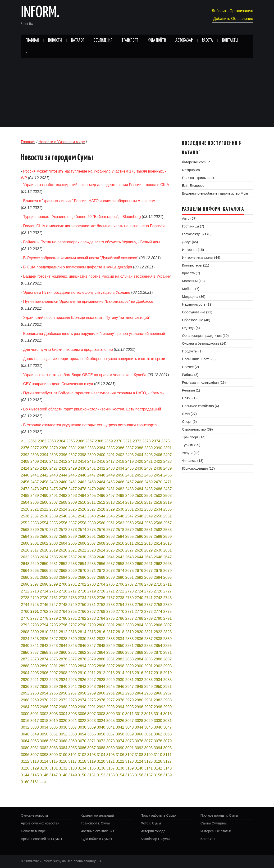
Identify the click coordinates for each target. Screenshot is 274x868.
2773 (149, 612)
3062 (158, 734)
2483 (130, 489)
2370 (118, 441)
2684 (63, 577)
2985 (35, 707)
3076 (139, 741)
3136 (101, 768)
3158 (158, 775)
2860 (63, 652)
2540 (63, 516)
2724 (139, 591)
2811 (54, 632)
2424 (25, 468)
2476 (63, 489)
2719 (91, 591)
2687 (91, 577)
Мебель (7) (191, 289)
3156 (139, 775)
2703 (91, 584)
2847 (91, 646)
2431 (91, 468)
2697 (35, 584)
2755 (130, 605)
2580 (139, 530)
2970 (44, 700)
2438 (158, 468)
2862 (82, 652)
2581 (149, 530)
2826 (44, 639)
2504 (25, 502)
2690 (120, 577)
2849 (110, 646)
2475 (54, 489)
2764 (63, 612)
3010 (120, 714)
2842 (44, 646)
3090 (120, 748)
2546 (120, 516)
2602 (44, 543)
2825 (35, 639)
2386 (120, 448)
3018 (44, 721)
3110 (158, 755)
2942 (82, 687)
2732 (63, 598)
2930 (120, 680)
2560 (101, 523)
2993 (110, 707)
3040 (101, 727)
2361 (33, 441)
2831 (91, 639)
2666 (44, 571)
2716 (63, 591)
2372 (137, 441)
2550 (158, 516)
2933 (149, 680)
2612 (139, 543)
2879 (91, 659)
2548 (139, 516)
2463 (91, 482)
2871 (168, 652)
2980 (139, 700)
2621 (73, 550)
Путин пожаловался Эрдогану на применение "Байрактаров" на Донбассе (88, 301)
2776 (25, 618)
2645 (149, 557)
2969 (35, 700)
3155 (130, 775)
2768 (101, 612)
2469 (149, 482)
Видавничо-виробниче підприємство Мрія (215, 193)
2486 (158, 489)
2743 (168, 598)
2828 (63, 639)
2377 (35, 448)
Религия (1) (191, 390)
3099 (54, 755)
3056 (101, 734)
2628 (139, 550)
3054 (82, 734)
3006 (82, 714)
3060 (139, 734)
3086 (82, 748)
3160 (25, 782)
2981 (149, 700)
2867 (130, 652)
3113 (35, 761)
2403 (130, 455)
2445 (73, 475)
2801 (110, 625)
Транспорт (130, 40)
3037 (73, 727)
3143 (168, 768)
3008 (101, 714)
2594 (120, 536)
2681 (35, 577)
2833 (110, 639)
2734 (82, 598)
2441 (35, 475)
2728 (25, 598)
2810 (44, 632)
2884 (139, 659)
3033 (35, 727)
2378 (44, 448)
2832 (101, 639)
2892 (63, 666)
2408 (25, 461)
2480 (101, 489)
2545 (110, 516)
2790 (158, 618)
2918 (158, 673)
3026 (120, 721)
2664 (25, 571)
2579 (130, 530)
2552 (25, 523)
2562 (120, 523)
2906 (44, 673)
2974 (82, 700)
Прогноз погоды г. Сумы (219, 815)
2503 (168, 496)
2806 (158, 625)
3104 (101, 755)
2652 (63, 564)
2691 (130, 577)
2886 (158, 659)
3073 (110, 741)
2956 (63, 693)
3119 (91, 761)
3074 (120, 741)
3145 (35, 775)
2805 (149, 625)
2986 (44, 707)
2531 (130, 509)
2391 (168, 448)
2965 (149, 693)
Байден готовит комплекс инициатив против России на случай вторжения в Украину (97, 276)
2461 (73, 482)
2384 (101, 448)
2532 (139, 509)
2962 (120, 693)
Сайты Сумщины (214, 823)
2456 (25, 482)
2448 (101, 475)
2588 (63, 536)
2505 (35, 502)
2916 (139, 673)
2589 (73, 536)
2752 (101, 605)
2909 (73, 673)
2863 (91, 652)
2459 (54, 482)
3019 (54, 721)
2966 (158, 693)
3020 (63, 721)
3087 (91, 748)
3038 (82, 727)
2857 (35, 652)
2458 (44, 482)
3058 (120, 734)
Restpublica (191, 170)
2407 (168, 455)
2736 (101, 598)
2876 (63, 659)
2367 (90, 441)
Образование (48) (196, 320)
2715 (54, 591)
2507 (54, 502)
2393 (35, 455)
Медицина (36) (194, 297)
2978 (120, 700)
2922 (44, 680)
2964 (139, 693)
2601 (35, 543)
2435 (130, 468)
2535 (168, 509)
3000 (25, 714)
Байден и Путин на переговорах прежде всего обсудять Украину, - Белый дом (91, 242)
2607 (91, 543)
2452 (139, 475)
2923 (54, 680)
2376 (25, 448)
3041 (110, 727)
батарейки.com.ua (196, 162)
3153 (110, 775)
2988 (63, 707)
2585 (35, 536)
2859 (54, 652)
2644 (139, 557)
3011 (130, 714)
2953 (35, 693)
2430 (82, 468)
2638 (82, 557)
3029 (149, 721)
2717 (73, 591)
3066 (44, 741)
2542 (82, 516)
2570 (44, 530)
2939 (54, 687)
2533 (149, 509)
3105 (110, 755)
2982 (158, 700)
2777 (35, 618)
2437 (149, 468)
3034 (44, 727)
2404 (139, 455)
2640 (101, 557)
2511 (91, 502)
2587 (54, 536)
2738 (120, 598)
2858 (44, 652)
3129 (35, 768)
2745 (35, 605)
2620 (63, 550)
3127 (168, 761)
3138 (120, 768)
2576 (101, 530)
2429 (73, 468)
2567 (168, 523)
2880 (101, 659)
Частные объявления (98, 831)
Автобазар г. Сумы (155, 839)
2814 (82, 632)
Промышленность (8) (199, 359)
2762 (44, 612)
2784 (101, 618)
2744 (25, 605)
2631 (168, 550)
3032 (25, 727)
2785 (110, 618)
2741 (149, 598)
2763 (54, 612)
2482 (120, 489)
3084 (63, 748)
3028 (139, 721)
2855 (168, 646)
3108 (139, 755)
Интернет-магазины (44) (201, 258)
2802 (120, 625)
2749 (73, 605)
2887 (168, 659)
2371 (128, 441)
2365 (71, 441)
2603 (54, 543)
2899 (130, 666)
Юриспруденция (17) (198, 468)
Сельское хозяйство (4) (201, 406)
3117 (73, 761)
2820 (139, 632)
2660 (139, 564)
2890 (44, 666)
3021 (73, 721)
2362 (42, 441)
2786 (120, 618)
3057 (110, 734)
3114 (44, 761)
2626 (120, 550)
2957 (73, 693)
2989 (73, 707)
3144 (25, 775)
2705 (110, 584)
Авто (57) (189, 218)
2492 (63, 496)
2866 (120, 652)
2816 (101, 632)
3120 (101, 761)
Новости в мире (33, 831)
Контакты (230, 40)
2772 (139, 612)
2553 (35, 523)
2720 (101, 591)
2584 (25, 536)
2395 (54, 455)
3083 (54, 748)
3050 (44, 734)
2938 (44, 687)
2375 (165, 441)
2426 (44, 468)
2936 (25, 687)
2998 (158, 707)
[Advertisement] (137, 94)
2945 (110, 687)
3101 (73, 755)
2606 (82, 543)
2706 (120, 584)
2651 (54, 564)
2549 (149, 516)
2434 (120, 468)
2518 (158, 502)
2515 (130, 502)
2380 (63, 448)
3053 (73, 734)
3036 (63, 727)
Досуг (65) (190, 242)
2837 (149, 639)
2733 (73, 598)
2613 (149, 543)
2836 (139, 639)
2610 (120, 543)
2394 (44, 455)
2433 (110, 468)
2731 (54, 598)
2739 (130, 598)
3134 (82, 768)
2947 (130, 687)
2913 (110, 673)
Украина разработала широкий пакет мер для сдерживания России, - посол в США (96, 185)
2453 (149, 475)
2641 (110, 557)
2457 (35, 482)
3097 (35, 755)
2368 (99, 441)
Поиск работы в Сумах (158, 815)
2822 (158, 632)
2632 (25, 557)
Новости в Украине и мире (62, 142)
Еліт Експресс (193, 186)
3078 (158, 741)
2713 (35, 591)
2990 (82, 707)
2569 (35, 530)
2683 (54, 577)
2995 (130, 707)
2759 (168, 605)
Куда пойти (157, 40)
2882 (120, 659)
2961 (110, 693)
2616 (25, 550)
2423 (168, 461)
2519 (168, 502)
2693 (149, 577)
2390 (158, 448)
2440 (25, 475)
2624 (101, 550)
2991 (91, 707)
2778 (44, 618)
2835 (130, 639)
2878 (82, 659)
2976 (101, 700)
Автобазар (184, 40)
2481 (110, 489)
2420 (139, 461)
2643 (130, 557)
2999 (168, 707)
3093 (149, 748)
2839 (168, 639)
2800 (101, 625)
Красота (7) (191, 273)
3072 (101, 741)
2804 (139, 625)
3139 (130, 768)
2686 (82, 577)
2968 (25, 700)
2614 (158, 543)
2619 (54, 550)
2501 (149, 496)
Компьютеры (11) (196, 265)
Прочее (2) (190, 367)
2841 (35, 646)
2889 (35, 666)
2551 (168, 516)
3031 (168, 721)
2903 (168, 666)
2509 (73, 502)
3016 (25, 721)
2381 (73, 448)
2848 (101, 646)
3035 (54, 727)
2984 (25, 707)
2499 (130, 496)
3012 (139, 714)
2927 (91, 680)
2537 (35, 516)
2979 (130, 700)
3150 (82, 775)
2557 (73, 523)
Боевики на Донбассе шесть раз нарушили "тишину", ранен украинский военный (94, 334)
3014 (158, 714)
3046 (158, 727)
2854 (158, 646)
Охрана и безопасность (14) (204, 343)
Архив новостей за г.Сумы (41, 839)
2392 (25, 455)
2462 (82, 482)
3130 (44, 768)
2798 (82, 625)
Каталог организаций (97, 815)
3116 (63, 761)
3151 (91, 775)
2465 (110, 482)
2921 (35, 680)
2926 (82, 680)
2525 (73, 509)
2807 (168, 625)
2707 (130, 584)
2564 (139, 523)
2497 (110, 496)
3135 (91, 768)
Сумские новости (34, 815)
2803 (130, 625)
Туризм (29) (191, 445)
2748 (63, 605)
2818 (120, 632)
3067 (54, 741)
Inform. (40, 13)
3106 (120, 755)
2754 (120, 605)
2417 (110, 461)
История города (153, 831)
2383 (91, 448)
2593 (110, 536)
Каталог (78, 40)
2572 (63, 530)
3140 (139, 768)
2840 (25, 646)
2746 (44, 605)
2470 (158, 482)
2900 (139, 666)
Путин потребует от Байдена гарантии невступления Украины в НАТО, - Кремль (94, 393)
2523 (54, 509)
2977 (110, 700)
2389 (149, 448)
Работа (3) (190, 375)
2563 (130, 523)
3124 (139, 761)
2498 (120, 496)
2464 (101, 482)
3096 (25, 755)
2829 (73, 639)
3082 (44, 748)
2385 (110, 448)
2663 (168, 564)
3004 (63, 714)
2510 (82, 502)
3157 (149, 775)
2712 (25, 591)
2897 (110, 666)
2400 (101, 455)
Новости (55, 40)
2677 (149, 571)
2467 (130, 482)
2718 (82, 591)
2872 (25, 659)
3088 (101, 748)
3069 (73, 741)
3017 (35, 721)
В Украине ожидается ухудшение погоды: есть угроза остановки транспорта (90, 425)
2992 (101, 707)
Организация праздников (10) (205, 336)
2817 (110, 632)
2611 (130, 543)
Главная (32, 40)
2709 (149, 584)
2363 (52, 441)
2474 (44, 489)
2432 (101, 468)
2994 (120, 707)
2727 (168, 591)
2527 (91, 509)
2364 (61, 441)
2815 (91, 632)
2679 (168, 571)
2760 (25, 612)
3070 (82, 741)
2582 (158, 530)
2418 (120, 461)
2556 (63, 523)
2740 (139, 598)
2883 (130, 659)
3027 (130, 721)
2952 (25, 693)
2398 (82, 455)
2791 (168, 618)
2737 (110, 598)
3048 (25, 734)
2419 (130, 461)
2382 (82, 448)
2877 (73, 659)
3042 (120, 727)
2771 (130, 612)
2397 (73, 455)
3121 (110, 761)
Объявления (103, 40)
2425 (35, 468)
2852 (139, 646)
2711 (168, 584)
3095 (168, 748)
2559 (91, 523)
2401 (110, 455)
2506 (44, 502)
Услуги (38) (191, 453)
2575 (91, 530)
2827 (54, 639)
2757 (149, 605)
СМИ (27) (189, 414)
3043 (130, 727)
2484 (139, 489)
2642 (120, 557)
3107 (130, 755)
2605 (73, 543)
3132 (63, 768)
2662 (158, 564)
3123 (130, 761)
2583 (168, 530)
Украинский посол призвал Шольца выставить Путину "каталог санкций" (87, 318)
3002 (44, 714)
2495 (91, 496)
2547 (130, 516)
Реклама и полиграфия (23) (204, 383)
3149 (73, 775)
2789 (149, 618)
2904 (25, 673)
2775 (168, 612)
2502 (158, 496)
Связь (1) (189, 398)
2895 (91, 666)
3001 (35, 714)
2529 (110, 509)
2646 (158, 557)
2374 (156, 441)
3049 (35, 734)
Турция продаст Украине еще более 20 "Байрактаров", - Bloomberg (82, 217)
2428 (63, 468)
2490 (44, 496)
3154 (120, 775)
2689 (110, 577)
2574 (82, 530)
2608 (101, 543)
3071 (91, 741)
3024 (101, 721)
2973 (73, 700)
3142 (158, 768)
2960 (101, 693)
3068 (63, 741)
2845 (73, 646)
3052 (63, 734)
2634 (44, 557)
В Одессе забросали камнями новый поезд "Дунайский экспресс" (81, 258)
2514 (120, 502)
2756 (139, 605)
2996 (139, 707)
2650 (44, 564)
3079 (168, 741)
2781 (73, 618)
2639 (91, 557)
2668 (63, 571)
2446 (82, 475)
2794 (44, 625)
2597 (149, 536)
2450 (120, 475)
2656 (101, 564)
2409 (35, 461)
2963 (130, 693)
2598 (158, 536)
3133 (73, 768)
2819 (130, 632)
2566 (158, 523)
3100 (63, 755)
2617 (35, 550)
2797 (73, 625)
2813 (73, 632)
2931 (130, 680)
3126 (158, 761)
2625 (110, 550)
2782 (82, 618)
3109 (149, 755)
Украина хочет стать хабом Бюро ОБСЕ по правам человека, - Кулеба (85, 375)
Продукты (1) (192, 351)
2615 (168, 543)
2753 (110, 605)
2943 (91, 687)
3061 (149, 734)
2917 (149, 673)
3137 (110, 768)
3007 (91, 714)
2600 (25, 543)
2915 (130, 673)
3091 (130, 748)
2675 (130, 571)
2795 (54, 625)
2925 (73, 680)
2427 (54, 468)
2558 (82, 523)
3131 (54, 768)
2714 (44, 591)
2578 (120, 530)
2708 (139, 584)
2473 (35, 489)
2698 (44, 584)
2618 (44, 550)
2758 (158, 605)
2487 (168, 489)
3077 (149, 741)
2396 (63, 455)
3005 (73, 714)
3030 (158, 721)
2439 (168, 468)
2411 (54, 461)
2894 (82, 666)
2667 (54, 571)
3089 (110, 748)
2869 (149, 652)
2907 (54, 673)
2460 (63, 482)
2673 (110, 571)
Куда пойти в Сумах (96, 839)
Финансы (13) (193, 461)
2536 (25, 516)
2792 (25, 625)
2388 (139, 448)
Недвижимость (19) (197, 304)
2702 (82, 584)
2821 (149, 632)
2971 (54, 700)
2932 (139, 680)
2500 (139, 496)
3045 (149, 727)
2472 (25, 489)
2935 (168, 680)
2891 (54, 666)
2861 (73, 652)
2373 (146, 441)
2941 (73, 687)
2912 (101, 673)
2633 (35, 557)
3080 (25, 748)
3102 (82, 755)
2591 (91, 536)
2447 (91, 475)
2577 (110, 530)
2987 (54, 707)
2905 (35, 673)
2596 (139, 536)
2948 (139, 687)
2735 (91, 598)
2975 (91, 700)
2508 (63, 502)
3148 (63, 775)
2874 (44, 659)
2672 (101, 571)
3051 (54, 734)
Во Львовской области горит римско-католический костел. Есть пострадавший (92, 409)
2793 (35, 625)
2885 (149, 659)
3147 (54, 775)
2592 (101, 536)
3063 (168, 734)
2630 (158, 550)
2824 (25, 639)
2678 (158, 571)
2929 (110, 680)
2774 (158, 612)
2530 (120, 509)
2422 (158, 461)
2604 (63, 543)
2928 (101, 680)
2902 (158, 666)
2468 (139, 482)
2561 (110, 523)
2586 (44, 536)
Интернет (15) (193, 250)
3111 (168, 755)
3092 (139, 748)
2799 (91, 625)
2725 (149, 591)
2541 (73, 516)
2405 (149, 455)
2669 (73, 571)
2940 (63, 687)
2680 (25, 577)
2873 (35, 659)
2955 (54, 693)
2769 (110, 612)
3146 (44, 775)
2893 (73, 666)
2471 (168, 482)
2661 (149, 564)
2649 (35, 564)
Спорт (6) (189, 422)
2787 (130, 618)
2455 (168, 475)
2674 (120, 571)
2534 (158, 509)
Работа (207, 40)
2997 (149, 707)
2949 (149, 687)
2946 (120, 687)
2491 (54, 496)
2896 (101, 666)
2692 (139, 577)
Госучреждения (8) (197, 234)
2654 (82, 564)
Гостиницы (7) (193, 226)
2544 (101, 516)
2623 (91, 550)
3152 (101, 775)
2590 (82, 536)
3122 (120, 761)
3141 (149, 768)
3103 (91, 755)
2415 (91, 461)
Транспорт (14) (194, 437)
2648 (25, 564)
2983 (168, 700)
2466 (120, 482)
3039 (91, 727)
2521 (35, 509)
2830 (82, 639)
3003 (54, 714)
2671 (91, 571)
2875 (54, 659)
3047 (168, 727)
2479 (91, 489)
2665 (35, 571)
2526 (82, 509)
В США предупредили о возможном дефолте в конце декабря (78, 267)
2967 (168, 693)
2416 (101, 461)
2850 (120, 646)
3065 (35, 741)
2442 (44, 475)
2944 (101, 687)
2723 (130, 591)
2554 (44, 523)
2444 (63, 475)
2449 (110, 475)
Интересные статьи (216, 831)
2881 (110, 659)
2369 (109, 441)
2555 (54, 523)
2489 (35, 496)
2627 (130, 550)
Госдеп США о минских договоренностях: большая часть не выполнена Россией (94, 226)
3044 (139, 727)
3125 (149, 761)
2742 (158, 598)
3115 (54, 761)
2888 (25, 666)
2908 (63, 673)
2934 (158, 680)
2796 (63, 625)
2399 (91, 455)
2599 (168, 536)
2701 (73, 584)
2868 (139, 652)
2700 (63, 584)
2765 (73, 612)
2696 (25, 584)
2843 (54, 646)
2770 (120, 612)
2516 (139, 502)
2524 (63, 509)
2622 (82, 550)
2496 (101, 496)
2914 (120, 673)
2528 (101, 509)
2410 (44, 461)
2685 (73, 577)
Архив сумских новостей (40, 823)
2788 (139, 618)
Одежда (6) (191, 328)
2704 (101, 584)
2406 (158, 455)
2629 (149, 550)
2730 (44, 598)
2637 (73, 557)
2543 (91, 516)
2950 (158, 687)
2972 (63, 700)
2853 (149, 646)
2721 (110, 591)
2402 (120, 455)
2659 (130, 564)
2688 (101, 577)
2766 (82, 612)
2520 (25, 509)
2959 (91, 693)
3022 (82, 721)
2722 (120, 591)
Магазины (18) (193, 281)
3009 (110, 714)
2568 (25, 530)
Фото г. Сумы (151, 823)
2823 (168, 632)
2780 (63, 618)
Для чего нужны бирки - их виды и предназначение (68, 349)
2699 (54, 584)
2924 (63, 680)
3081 (35, 748)
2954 (44, 693)
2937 (35, 687)
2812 (63, 632)
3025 (110, 721)
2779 (54, 618)
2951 (168, 687)
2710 (158, 584)
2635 (54, 557)
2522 (44, 509)
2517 (149, 502)
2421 (149, 461)
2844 (63, 646)
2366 (80, 441)
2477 (73, 489)
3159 (168, 775)
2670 (82, 571)
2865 (110, 652)
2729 (35, 598)
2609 (110, 543)
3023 (91, 721)
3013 (149, 714)
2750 (82, 605)
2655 (91, 564)
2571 (54, 530)
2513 (110, 502)
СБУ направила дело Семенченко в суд (58, 384)
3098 (44, 755)
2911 (91, 673)
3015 (168, 714)
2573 (73, 530)
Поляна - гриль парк (198, 178)
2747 (54, 605)
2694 (158, 577)
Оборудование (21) (197, 312)
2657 (110, 564)
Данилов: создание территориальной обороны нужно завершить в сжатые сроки (94, 359)
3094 (158, 748)
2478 (82, 489)
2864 (101, 652)
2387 (130, 448)
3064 (25, 741)
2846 (82, 646)
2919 (168, 673)
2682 (44, 577)
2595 (130, 536)
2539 (54, 516)
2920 (25, 680)
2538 (44, 516)
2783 (91, 618)
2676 (139, 571)
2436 (139, 468)
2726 (158, 591)
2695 (168, 577)
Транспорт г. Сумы (95, 823)
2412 (63, 461)
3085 (73, 748)
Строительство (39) (197, 429)
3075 (130, 741)
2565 (149, 523)
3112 (25, 761)
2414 (82, 461)
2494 (82, 496)
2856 (25, 652)
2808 (25, 632)
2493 (73, 496)
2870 (158, 652)
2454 (158, 475)
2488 (25, 496)
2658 (120, 564)
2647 (168, 557)
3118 (82, 761)
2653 (73, 564)
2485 (149, 489)
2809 (35, 632)
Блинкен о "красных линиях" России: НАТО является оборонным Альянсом (89, 201)
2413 (73, 461)
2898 (120, 666)
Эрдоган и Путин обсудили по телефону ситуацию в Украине (77, 292)
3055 (91, 734)
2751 (91, 605)
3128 (25, 768)
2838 (158, 639)
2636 (63, 557)
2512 (101, 502)
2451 (130, 475)
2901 (149, 666)
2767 (91, 612)
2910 (82, 673)
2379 (54, 448)
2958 (82, 693)
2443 (54, 475)
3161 (35, 782)
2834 (120, 639)
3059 (130, 734)
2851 (130, 646)
